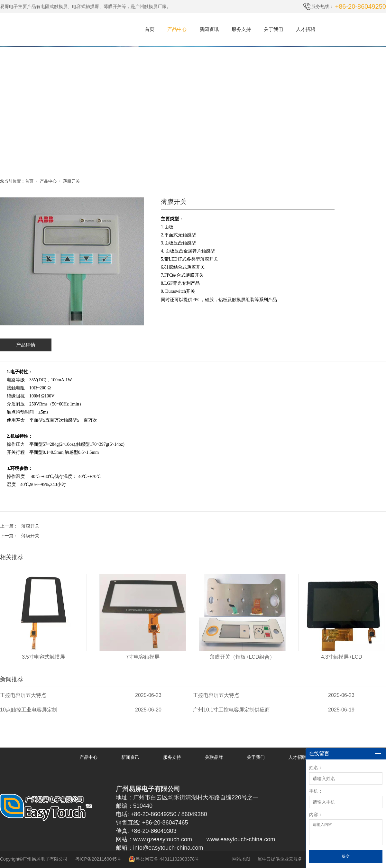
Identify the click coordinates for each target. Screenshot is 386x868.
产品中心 (177, 29)
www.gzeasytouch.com (163, 839)
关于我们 (273, 29)
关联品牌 (214, 757)
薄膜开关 (71, 181)
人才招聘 (306, 29)
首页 (150, 29)
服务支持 (241, 29)
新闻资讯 (209, 29)
